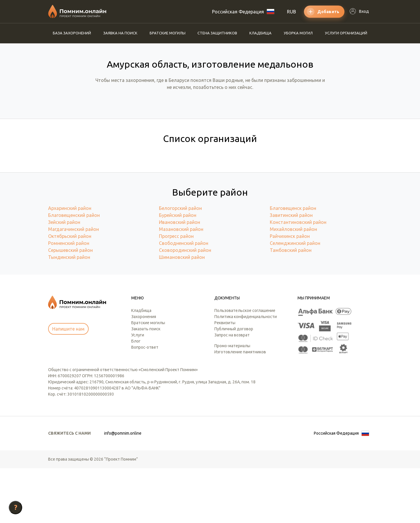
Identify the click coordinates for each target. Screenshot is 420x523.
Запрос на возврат (232, 390)
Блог (136, 396)
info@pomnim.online (123, 488)
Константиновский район (298, 277)
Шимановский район (182, 312)
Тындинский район (69, 312)
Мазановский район (181, 284)
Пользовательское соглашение (245, 365)
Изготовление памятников (240, 407)
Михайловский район (293, 284)
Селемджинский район (295, 298)
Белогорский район (180, 263)
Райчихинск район (290, 291)
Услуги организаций (346, 33)
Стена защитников (217, 33)
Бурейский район (178, 270)
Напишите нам (68, 384)
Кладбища (260, 33)
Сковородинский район (185, 305)
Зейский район (64, 277)
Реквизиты (225, 378)
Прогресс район (176, 291)
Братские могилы (168, 33)
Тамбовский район (291, 305)
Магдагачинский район (73, 284)
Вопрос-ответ (145, 402)
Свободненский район (184, 298)
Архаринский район (70, 263)
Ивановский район (180, 277)
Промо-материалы (232, 401)
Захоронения (144, 371)
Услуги (138, 390)
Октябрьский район (70, 291)
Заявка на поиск (120, 33)
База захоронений (72, 33)
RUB (292, 12)
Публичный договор (234, 384)
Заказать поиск (146, 384)
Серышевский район (70, 305)
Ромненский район (69, 298)
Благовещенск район (293, 263)
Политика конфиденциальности (246, 371)
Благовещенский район (74, 270)
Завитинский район (291, 270)
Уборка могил (298, 33)
